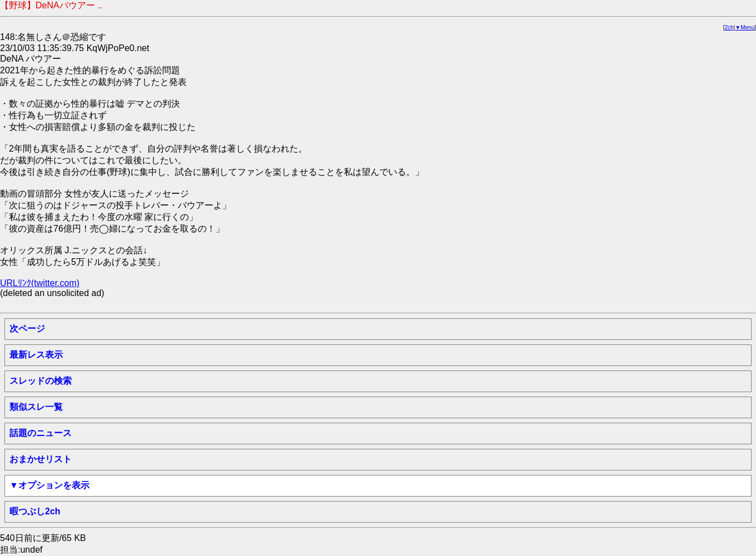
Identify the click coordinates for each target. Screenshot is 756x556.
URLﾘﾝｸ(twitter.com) (40, 283)
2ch (729, 27)
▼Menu (745, 27)
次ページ (27, 329)
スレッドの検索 (41, 381)
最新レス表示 (36, 355)
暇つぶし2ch (35, 511)
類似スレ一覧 (36, 407)
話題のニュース (41, 433)
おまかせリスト (41, 459)
